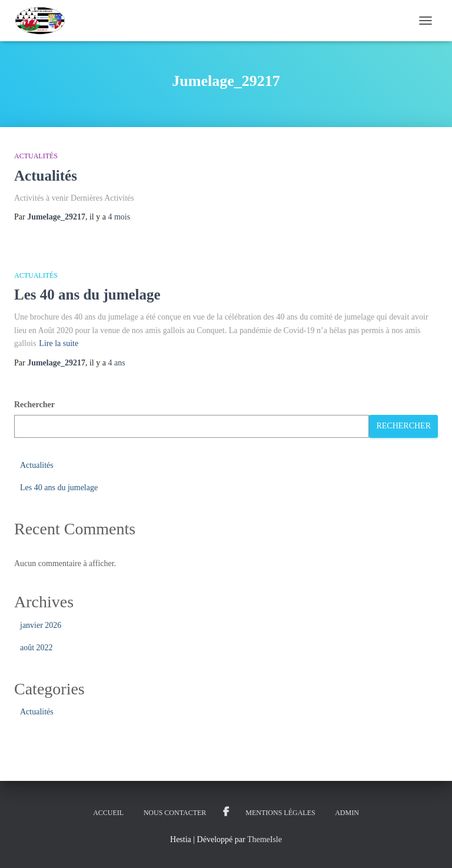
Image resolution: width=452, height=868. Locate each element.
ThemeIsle (265, 839)
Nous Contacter (175, 813)
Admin (347, 813)
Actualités (36, 156)
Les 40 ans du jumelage (87, 295)
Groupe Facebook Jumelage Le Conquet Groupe (226, 812)
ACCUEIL (108, 813)
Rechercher (34, 405)
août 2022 (36, 648)
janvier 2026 (41, 625)
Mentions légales (280, 813)
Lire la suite (59, 343)
